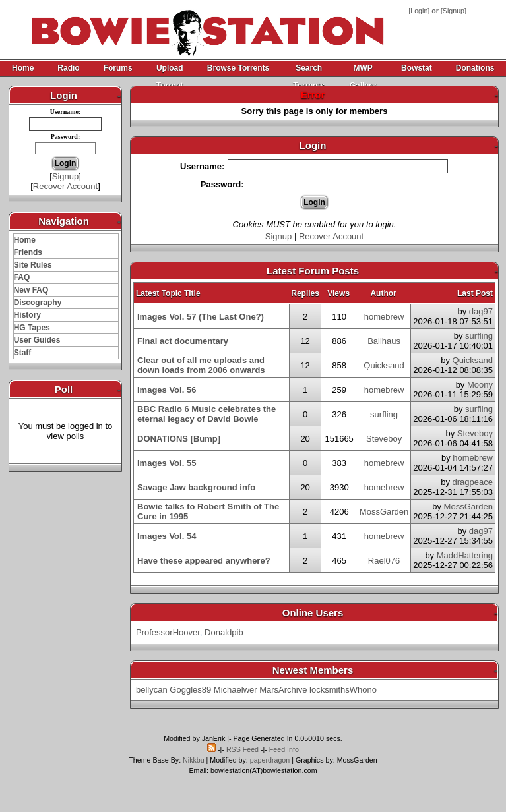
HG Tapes (32, 328)
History (27, 315)
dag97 (481, 311)
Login (419, 11)
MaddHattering (465, 555)
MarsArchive (283, 690)
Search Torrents (309, 70)
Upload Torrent (170, 70)
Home (23, 68)
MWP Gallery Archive (363, 70)
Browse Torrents (238, 68)
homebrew (384, 317)
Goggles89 (190, 690)
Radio (68, 68)
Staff (23, 353)
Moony (480, 385)
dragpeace (473, 482)
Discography (38, 303)
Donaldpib (224, 632)
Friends (28, 252)
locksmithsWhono (343, 690)
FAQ (22, 277)
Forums (118, 68)
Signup (454, 11)
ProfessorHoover (168, 632)
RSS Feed (242, 749)
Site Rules (33, 265)
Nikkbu (194, 760)
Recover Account (65, 186)
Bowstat (417, 68)
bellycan (152, 690)
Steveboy (384, 439)
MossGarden (384, 512)
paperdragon (270, 760)
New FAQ (31, 290)
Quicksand (384, 365)
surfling (479, 336)
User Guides (37, 340)
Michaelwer (236, 690)
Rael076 (384, 561)
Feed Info (284, 749)
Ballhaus (384, 341)
